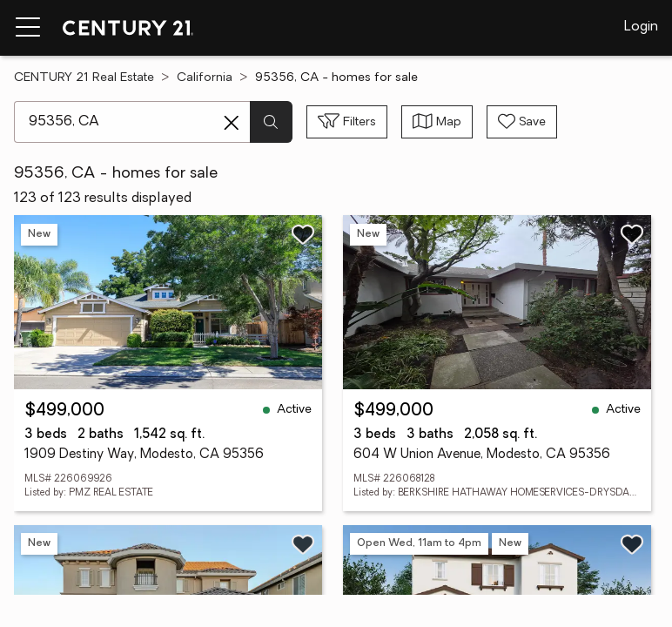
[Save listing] (303, 234)
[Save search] (522, 122)
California (205, 78)
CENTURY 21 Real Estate (84, 78)
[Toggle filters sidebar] (347, 122)
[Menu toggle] (28, 28)
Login (641, 27)
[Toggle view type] (437, 122)
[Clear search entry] (232, 123)
